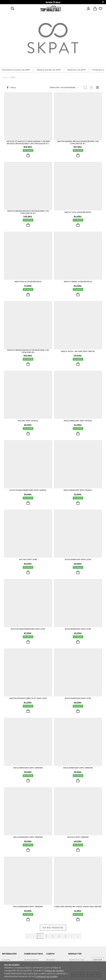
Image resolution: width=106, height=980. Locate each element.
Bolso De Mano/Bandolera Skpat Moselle (28, 490)
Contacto (6, 960)
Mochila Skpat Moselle (28, 421)
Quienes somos (31, 960)
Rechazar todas (94, 975)
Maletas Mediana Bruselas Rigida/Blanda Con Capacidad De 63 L (28, 212)
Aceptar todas (78, 975)
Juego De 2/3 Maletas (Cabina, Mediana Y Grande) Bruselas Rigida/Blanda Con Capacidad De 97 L (28, 143)
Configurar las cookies (46, 976)
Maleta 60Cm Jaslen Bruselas (28, 282)
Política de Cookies (54, 971)
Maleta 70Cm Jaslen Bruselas (78, 212)
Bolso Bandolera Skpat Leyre (78, 560)
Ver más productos (53, 928)
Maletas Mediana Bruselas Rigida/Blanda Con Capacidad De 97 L (78, 143)
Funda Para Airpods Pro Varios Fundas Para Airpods (78, 907)
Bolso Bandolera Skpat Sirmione (28, 768)
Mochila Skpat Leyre (28, 560)
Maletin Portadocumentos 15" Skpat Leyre (28, 698)
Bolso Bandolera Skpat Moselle (78, 421)
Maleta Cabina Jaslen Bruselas (78, 282)
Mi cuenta (51, 960)
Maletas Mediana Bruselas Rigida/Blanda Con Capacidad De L (28, 351)
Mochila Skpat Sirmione (78, 837)
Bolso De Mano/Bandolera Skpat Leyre (28, 629)
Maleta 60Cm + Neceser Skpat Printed (78, 351)
